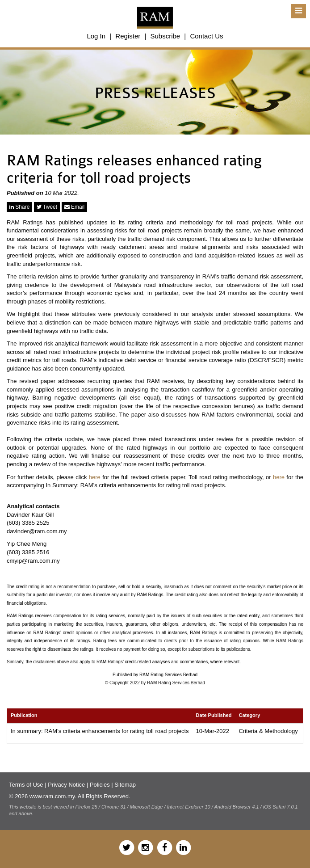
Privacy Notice (66, 785)
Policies (100, 785)
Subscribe (165, 36)
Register (128, 36)
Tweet (47, 207)
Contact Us (206, 36)
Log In (96, 36)
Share (19, 207)
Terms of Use (26, 785)
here (95, 477)
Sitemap (125, 785)
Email (74, 207)
